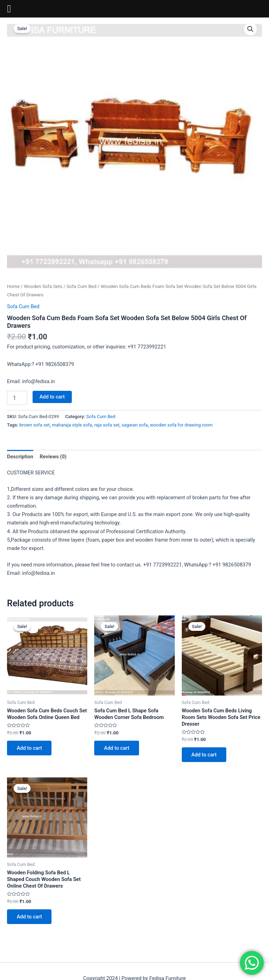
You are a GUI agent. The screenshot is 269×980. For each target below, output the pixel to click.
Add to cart (52, 397)
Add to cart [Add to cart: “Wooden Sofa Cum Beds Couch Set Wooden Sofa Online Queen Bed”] (29, 748)
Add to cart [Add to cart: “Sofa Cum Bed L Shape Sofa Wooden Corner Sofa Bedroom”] (117, 748)
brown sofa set (35, 425)
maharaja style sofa (72, 425)
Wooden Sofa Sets (43, 286)
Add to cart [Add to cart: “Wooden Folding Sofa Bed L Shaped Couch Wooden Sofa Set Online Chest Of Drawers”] (29, 917)
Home (13, 286)
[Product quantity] (17, 398)
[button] (250, 29)
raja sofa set (107, 425)
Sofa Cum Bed (81, 286)
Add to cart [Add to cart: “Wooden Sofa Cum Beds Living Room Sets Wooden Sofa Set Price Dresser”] (204, 755)
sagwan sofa (135, 425)
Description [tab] (20, 457)
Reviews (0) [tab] (53, 457)
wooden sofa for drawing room (181, 425)
